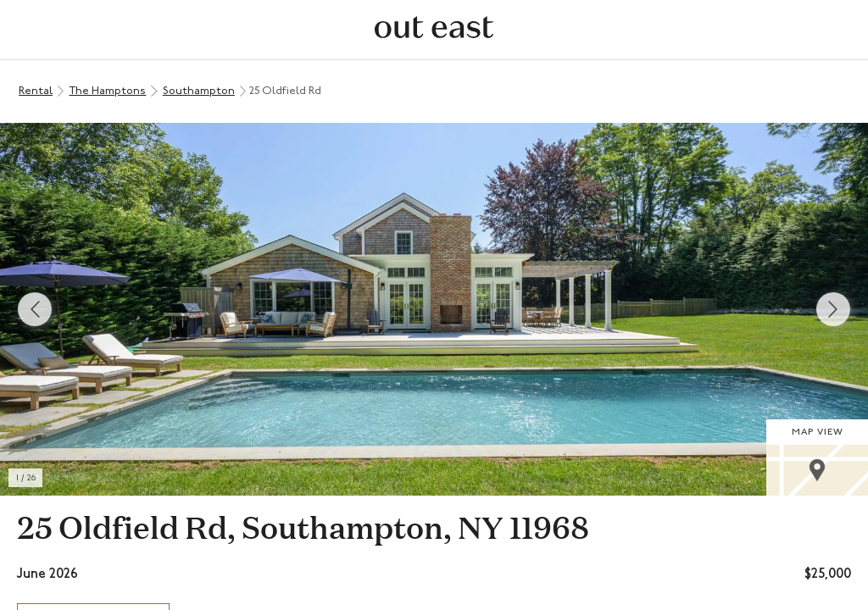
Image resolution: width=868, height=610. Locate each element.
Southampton (199, 91)
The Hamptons (107, 91)
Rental (36, 91)
